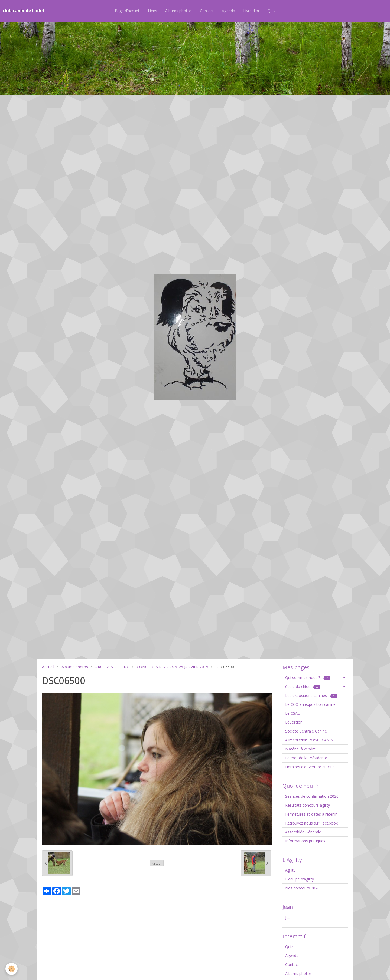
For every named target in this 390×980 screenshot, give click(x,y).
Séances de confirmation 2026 (312, 796)
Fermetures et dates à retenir (311, 814)
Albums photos (178, 11)
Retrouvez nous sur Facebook (311, 823)
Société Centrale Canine (306, 731)
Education (294, 722)
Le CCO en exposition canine (310, 704)
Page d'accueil (127, 11)
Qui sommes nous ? (308, 678)
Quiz (272, 11)
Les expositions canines (311, 695)
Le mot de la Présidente (306, 758)
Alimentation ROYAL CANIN (309, 740)
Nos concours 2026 (302, 888)
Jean (289, 917)
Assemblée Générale (303, 832)
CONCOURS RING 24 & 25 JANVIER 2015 (173, 667)
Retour (157, 863)
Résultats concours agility (308, 805)
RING (125, 667)
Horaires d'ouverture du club (310, 767)
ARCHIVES (104, 667)
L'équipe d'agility (300, 879)
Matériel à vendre (300, 749)
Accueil (48, 667)
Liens (152, 11)
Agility (290, 870)
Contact (207, 11)
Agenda (228, 11)
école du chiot (302, 686)
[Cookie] (12, 969)
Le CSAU (293, 713)
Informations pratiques (305, 841)
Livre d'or (251, 11)
